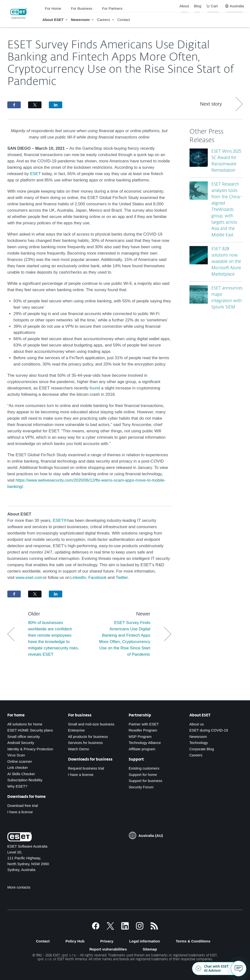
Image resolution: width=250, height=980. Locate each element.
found (95, 388)
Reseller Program (143, 730)
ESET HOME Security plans (30, 730)
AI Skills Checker (21, 774)
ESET (35, 174)
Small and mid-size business (91, 724)
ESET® (60, 520)
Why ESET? (17, 786)
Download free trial (23, 806)
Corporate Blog (202, 749)
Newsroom (198, 737)
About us (197, 724)
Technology (199, 743)
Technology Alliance (145, 743)
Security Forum (141, 787)
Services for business (86, 743)
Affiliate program (142, 749)
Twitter (122, 578)
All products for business (88, 737)
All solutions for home (25, 724)
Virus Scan (16, 755)
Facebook (98, 578)
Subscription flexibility (25, 780)
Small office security (24, 737)
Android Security (21, 743)
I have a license (20, 812)
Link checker (18, 767)
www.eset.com (29, 578)
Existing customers (144, 768)
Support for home (143, 775)
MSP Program (140, 737)
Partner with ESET (144, 724)
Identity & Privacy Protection (30, 749)
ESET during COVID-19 (209, 730)
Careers (196, 755)
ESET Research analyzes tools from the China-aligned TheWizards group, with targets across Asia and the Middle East (227, 210)
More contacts (19, 887)
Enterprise (76, 730)
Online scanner (20, 761)
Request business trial (86, 768)
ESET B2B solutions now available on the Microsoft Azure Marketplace (226, 262)
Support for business (146, 781)
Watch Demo (79, 749)
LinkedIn (78, 578)
